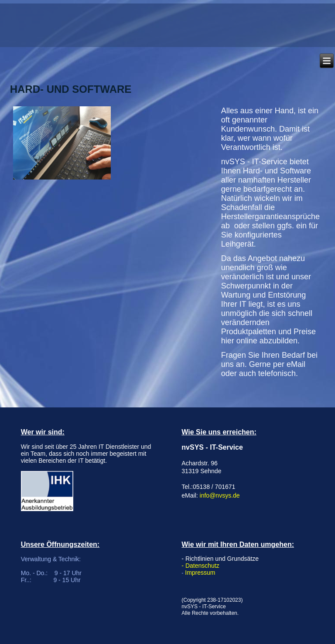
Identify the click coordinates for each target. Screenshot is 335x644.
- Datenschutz (200, 566)
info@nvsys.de (220, 495)
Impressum (200, 573)
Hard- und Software (71, 89)
